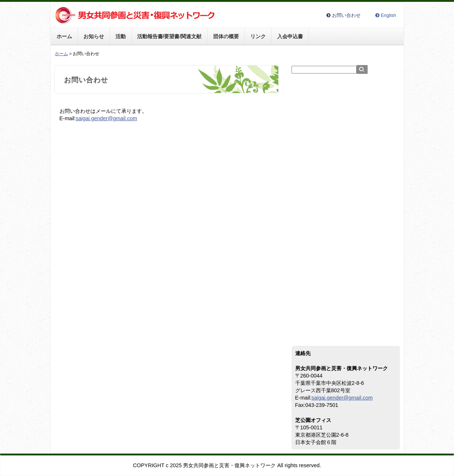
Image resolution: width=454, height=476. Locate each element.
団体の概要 (226, 36)
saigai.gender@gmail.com (106, 118)
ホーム (64, 36)
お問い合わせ (346, 16)
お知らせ (94, 36)
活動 (121, 36)
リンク (258, 36)
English (389, 16)
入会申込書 (290, 36)
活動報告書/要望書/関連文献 (169, 36)
